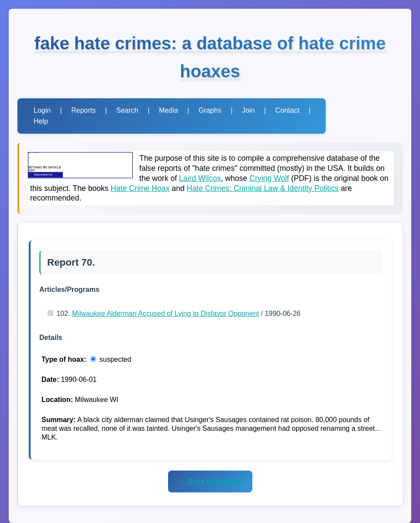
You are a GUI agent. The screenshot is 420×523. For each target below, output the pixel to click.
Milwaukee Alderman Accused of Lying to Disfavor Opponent (165, 313)
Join (248, 110)
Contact (287, 110)
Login (42, 110)
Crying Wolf (269, 178)
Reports (83, 110)
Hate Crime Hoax (140, 188)
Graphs (210, 110)
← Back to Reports (210, 481)
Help (41, 121)
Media (169, 110)
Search (127, 110)
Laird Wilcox (200, 178)
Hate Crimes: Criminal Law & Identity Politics (263, 188)
